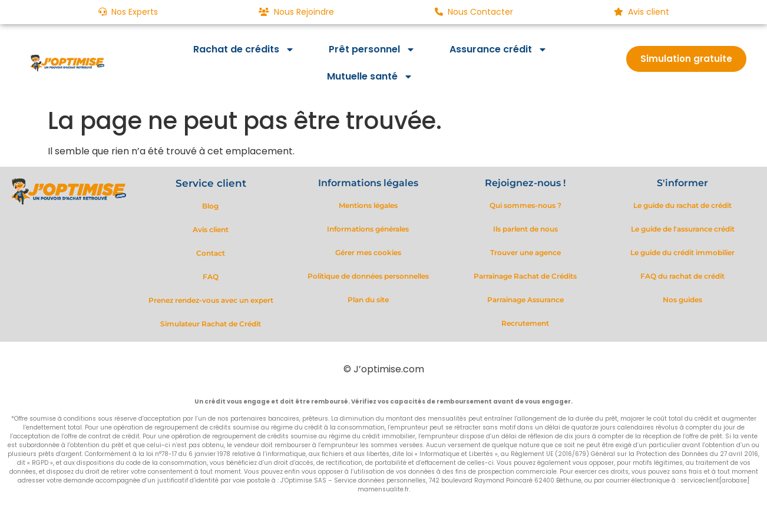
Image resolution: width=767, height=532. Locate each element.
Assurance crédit (498, 49)
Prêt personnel (372, 49)
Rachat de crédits (244, 49)
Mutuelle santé (370, 77)
